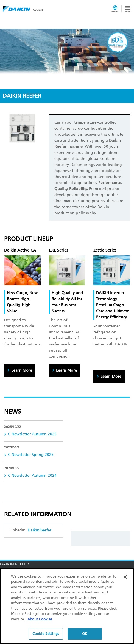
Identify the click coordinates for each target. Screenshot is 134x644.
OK (85, 634)
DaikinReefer (39, 530)
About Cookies (40, 619)
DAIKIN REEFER (14, 564)
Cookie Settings (46, 634)
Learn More (22, 370)
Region (115, 12)
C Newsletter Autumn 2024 (32, 476)
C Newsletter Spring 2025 (31, 455)
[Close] (125, 577)
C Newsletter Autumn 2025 (32, 434)
